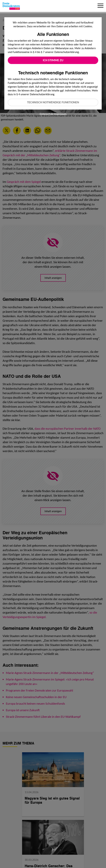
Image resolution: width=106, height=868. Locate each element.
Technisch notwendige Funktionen (53, 102)
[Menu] (100, 6)
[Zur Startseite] (11, 6)
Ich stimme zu (53, 60)
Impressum (60, 114)
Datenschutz (47, 114)
